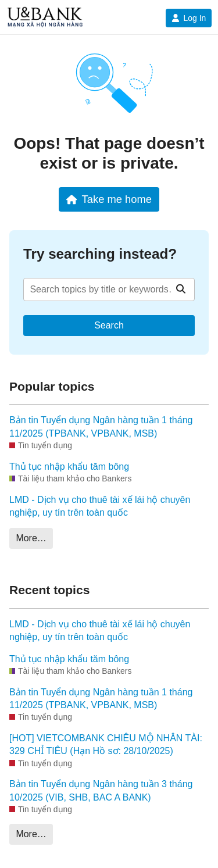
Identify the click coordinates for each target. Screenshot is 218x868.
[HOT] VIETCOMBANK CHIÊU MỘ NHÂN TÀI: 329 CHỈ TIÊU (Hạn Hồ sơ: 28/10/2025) (106, 744)
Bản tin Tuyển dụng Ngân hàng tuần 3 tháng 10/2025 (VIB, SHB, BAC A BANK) (101, 790)
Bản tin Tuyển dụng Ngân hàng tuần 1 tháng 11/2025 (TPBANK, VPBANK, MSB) (101, 426)
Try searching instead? (100, 254)
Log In (189, 18)
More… (31, 538)
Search (109, 325)
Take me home (109, 199)
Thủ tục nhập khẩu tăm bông (69, 467)
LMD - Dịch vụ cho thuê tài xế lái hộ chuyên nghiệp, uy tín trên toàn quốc (100, 506)
